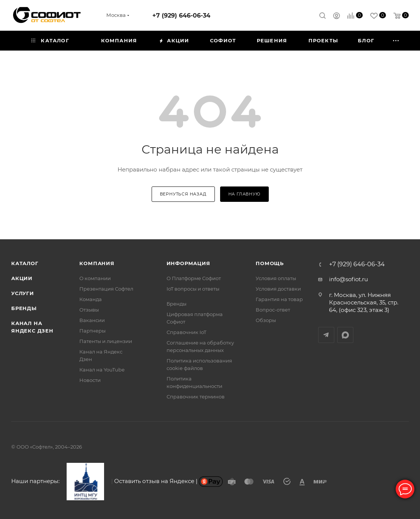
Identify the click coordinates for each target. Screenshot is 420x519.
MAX (345, 335)
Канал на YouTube (102, 370)
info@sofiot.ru (349, 279)
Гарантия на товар (279, 299)
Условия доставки (278, 289)
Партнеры (92, 331)
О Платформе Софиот (194, 278)
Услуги (23, 293)
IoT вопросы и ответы (193, 289)
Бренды (24, 308)
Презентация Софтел (106, 289)
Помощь (270, 263)
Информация (188, 263)
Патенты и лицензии (106, 341)
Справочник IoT (186, 332)
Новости (90, 380)
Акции (22, 278)
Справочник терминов (196, 397)
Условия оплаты (276, 278)
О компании (95, 278)
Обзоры (266, 320)
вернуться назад (183, 194)
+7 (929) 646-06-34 (181, 16)
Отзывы (89, 310)
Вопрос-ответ (273, 310)
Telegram (326, 335)
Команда (91, 299)
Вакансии (92, 320)
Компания (97, 263)
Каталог (25, 263)
